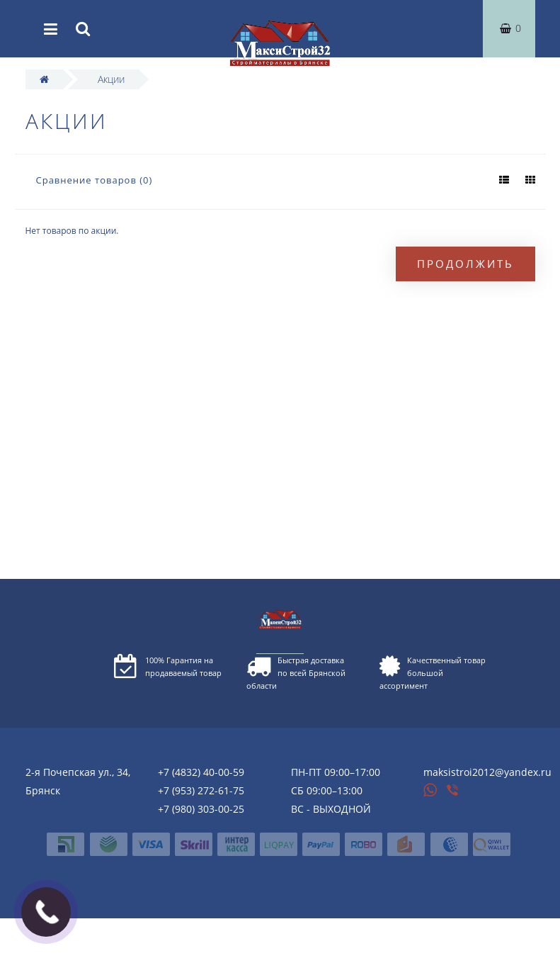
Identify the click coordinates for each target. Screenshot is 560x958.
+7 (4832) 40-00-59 (201, 772)
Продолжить (465, 264)
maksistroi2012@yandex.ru (487, 772)
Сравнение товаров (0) (95, 180)
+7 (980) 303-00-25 (201, 809)
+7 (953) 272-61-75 (201, 790)
